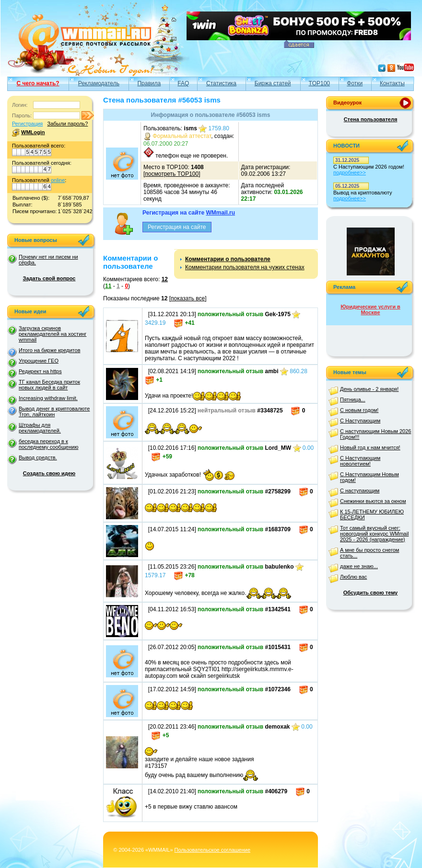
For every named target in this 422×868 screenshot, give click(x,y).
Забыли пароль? (67, 124)
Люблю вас (353, 577)
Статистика (221, 83)
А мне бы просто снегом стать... (369, 553)
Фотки (355, 83)
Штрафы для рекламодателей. (40, 428)
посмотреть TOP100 (172, 174)
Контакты (392, 83)
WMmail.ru (220, 213)
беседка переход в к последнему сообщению (48, 444)
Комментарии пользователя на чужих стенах (245, 267)
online (58, 180)
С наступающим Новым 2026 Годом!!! (375, 434)
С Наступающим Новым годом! (369, 477)
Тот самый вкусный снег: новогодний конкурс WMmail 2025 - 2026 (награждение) (374, 534)
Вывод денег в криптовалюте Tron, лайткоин (54, 411)
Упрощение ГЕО (39, 361)
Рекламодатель (99, 83)
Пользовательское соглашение (212, 850)
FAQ (183, 83)
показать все (188, 298)
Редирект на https (40, 371)
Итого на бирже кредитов (49, 350)
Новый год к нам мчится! (370, 447)
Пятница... (353, 400)
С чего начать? (38, 83)
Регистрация (27, 124)
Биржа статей (273, 83)
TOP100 (319, 83)
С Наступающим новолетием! (360, 461)
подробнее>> (350, 172)
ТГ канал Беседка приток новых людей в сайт (49, 385)
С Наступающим (360, 421)
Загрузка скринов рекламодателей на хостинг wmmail (53, 334)
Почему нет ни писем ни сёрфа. (48, 260)
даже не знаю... (359, 566)
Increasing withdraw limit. (48, 398)
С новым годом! (359, 410)
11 (108, 286)
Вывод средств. (38, 457)
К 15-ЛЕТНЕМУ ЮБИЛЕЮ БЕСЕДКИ (372, 514)
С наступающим (360, 491)
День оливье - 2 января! (369, 389)
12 (165, 279)
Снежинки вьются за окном (373, 501)
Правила (149, 83)
